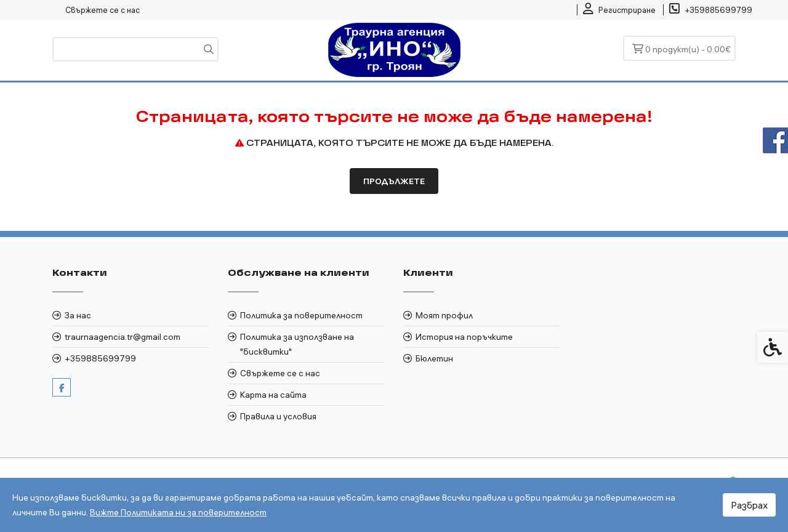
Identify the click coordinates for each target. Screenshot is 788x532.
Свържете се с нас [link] (103, 10)
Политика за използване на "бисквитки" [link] (297, 344)
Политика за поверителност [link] (301, 315)
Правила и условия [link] (278, 416)
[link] (619, 10)
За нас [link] (78, 315)
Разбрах (749, 505)
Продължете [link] (394, 181)
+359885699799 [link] (100, 358)
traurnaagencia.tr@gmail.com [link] (123, 337)
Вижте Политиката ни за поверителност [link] (178, 512)
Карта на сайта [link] (273, 395)
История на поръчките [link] (464, 337)
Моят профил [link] (444, 315)
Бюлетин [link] (434, 358)
